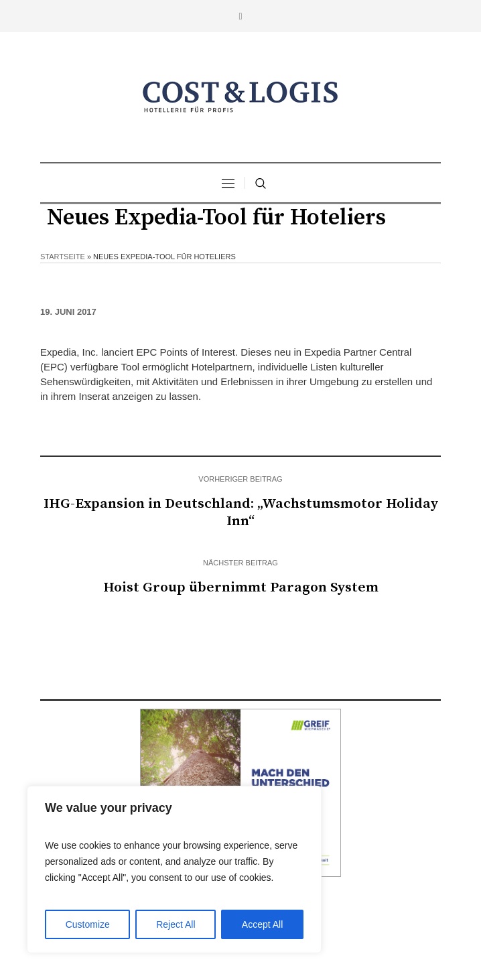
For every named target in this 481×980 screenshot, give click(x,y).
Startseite (63, 257)
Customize (88, 924)
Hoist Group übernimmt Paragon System (241, 587)
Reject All (176, 924)
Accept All (262, 924)
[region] (174, 869)
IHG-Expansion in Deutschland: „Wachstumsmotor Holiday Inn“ (241, 512)
